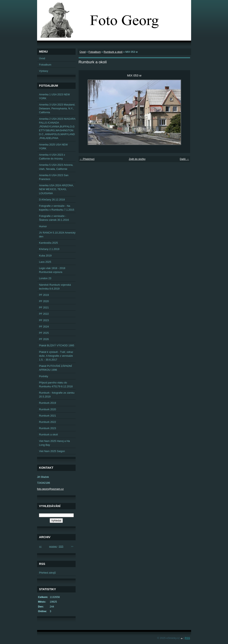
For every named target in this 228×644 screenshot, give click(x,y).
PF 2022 (44, 314)
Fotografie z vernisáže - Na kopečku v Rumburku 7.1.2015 (57, 208)
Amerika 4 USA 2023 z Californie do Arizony (52, 157)
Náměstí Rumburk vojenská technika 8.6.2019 (55, 287)
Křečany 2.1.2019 (49, 249)
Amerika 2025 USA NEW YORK (54, 146)
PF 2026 (44, 339)
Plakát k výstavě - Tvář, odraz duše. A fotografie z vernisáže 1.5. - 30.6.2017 (56, 356)
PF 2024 (44, 327)
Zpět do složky (137, 159)
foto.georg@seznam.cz (50, 489)
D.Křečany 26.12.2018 (52, 200)
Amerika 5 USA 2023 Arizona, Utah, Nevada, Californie (56, 167)
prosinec (53, 547)
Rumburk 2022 (48, 422)
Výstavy (44, 71)
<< (40, 547)
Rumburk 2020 (48, 409)
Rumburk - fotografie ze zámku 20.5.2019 (57, 395)
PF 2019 (44, 295)
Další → (184, 159)
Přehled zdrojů (48, 573)
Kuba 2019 (45, 256)
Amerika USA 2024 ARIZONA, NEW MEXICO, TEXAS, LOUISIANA (56, 189)
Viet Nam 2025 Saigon (52, 451)
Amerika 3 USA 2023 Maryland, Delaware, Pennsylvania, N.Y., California (57, 108)
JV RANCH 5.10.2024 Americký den (57, 235)
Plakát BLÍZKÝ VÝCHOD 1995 (57, 345)
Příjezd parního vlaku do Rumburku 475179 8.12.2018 (56, 384)
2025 (61, 547)
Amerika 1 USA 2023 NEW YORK (55, 96)
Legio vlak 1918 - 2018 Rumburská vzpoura (52, 270)
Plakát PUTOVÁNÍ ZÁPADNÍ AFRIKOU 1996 (56, 368)
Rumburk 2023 (48, 428)
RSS (187, 638)
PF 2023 (44, 320)
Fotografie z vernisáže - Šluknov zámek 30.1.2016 (54, 218)
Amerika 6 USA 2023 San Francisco (54, 177)
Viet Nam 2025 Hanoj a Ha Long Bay (55, 443)
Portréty (44, 376)
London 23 (45, 278)
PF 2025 (44, 333)
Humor (43, 226)
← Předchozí (87, 159)
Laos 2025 (45, 262)
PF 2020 (44, 301)
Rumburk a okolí (113, 52)
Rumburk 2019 (48, 403)
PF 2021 (44, 307)
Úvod (83, 52)
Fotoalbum (95, 52)
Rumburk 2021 (48, 416)
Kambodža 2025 (49, 243)
